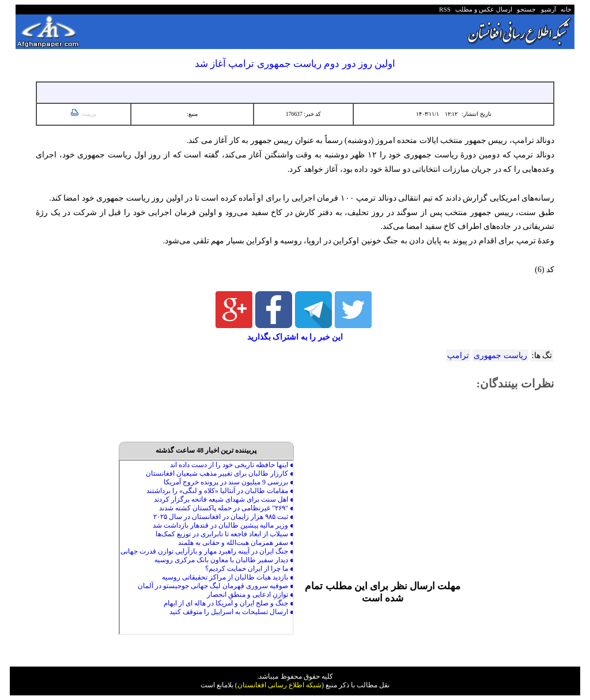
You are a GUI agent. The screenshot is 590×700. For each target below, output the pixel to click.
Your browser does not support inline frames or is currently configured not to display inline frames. (206, 547)
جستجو (525, 9)
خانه (566, 9)
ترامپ (458, 355)
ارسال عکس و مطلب (482, 9)
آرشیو (547, 9)
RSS (445, 9)
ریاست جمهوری (500, 355)
